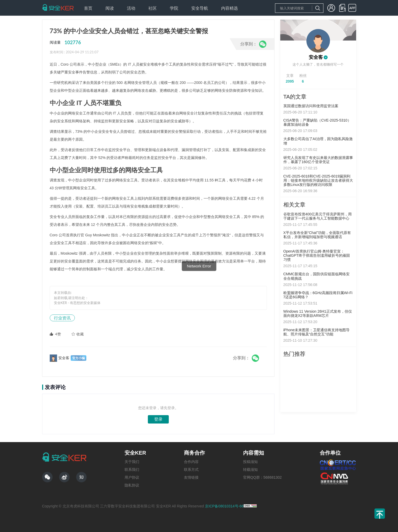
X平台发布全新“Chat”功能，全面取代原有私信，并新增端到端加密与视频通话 (317, 235)
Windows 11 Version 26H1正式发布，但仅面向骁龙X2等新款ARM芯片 (318, 313)
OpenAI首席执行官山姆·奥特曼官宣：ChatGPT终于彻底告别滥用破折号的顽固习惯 (317, 255)
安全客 (316, 57)
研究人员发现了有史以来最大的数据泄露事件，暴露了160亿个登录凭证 (318, 160)
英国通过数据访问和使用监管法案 (311, 106)
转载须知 (250, 470)
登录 (158, 419)
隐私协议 (132, 485)
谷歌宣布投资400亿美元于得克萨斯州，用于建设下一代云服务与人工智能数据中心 (318, 216)
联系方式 (191, 470)
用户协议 (132, 477)
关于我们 (132, 462)
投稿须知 (250, 462)
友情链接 (191, 477)
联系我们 (132, 470)
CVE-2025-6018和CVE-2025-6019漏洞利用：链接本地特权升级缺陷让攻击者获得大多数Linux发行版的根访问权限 (318, 180)
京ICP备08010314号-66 (224, 506)
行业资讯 (62, 318)
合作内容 (191, 462)
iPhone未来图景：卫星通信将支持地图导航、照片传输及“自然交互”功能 (317, 332)
